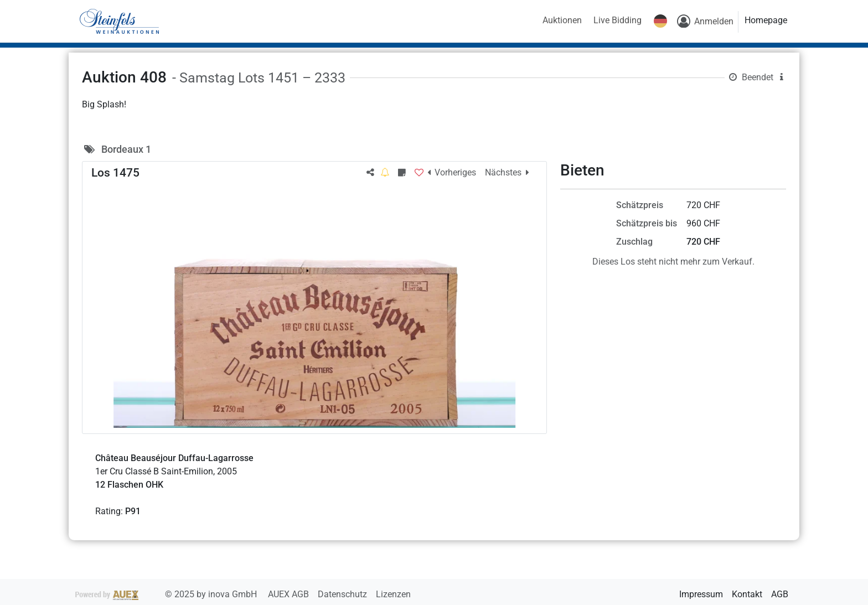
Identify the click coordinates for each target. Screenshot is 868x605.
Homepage (766, 20)
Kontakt (747, 594)
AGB (780, 594)
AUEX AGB (290, 594)
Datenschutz (343, 594)
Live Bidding (618, 20)
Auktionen (562, 20)
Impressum (701, 594)
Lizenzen (393, 594)
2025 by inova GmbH (167, 594)
